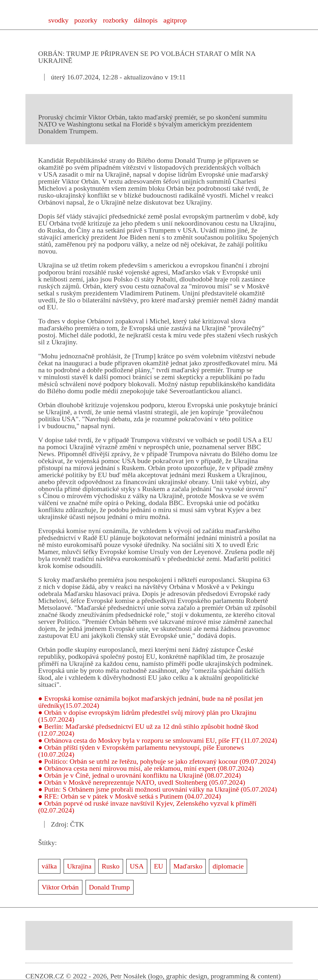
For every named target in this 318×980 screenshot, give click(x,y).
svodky (59, 20)
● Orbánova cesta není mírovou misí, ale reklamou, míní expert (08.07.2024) (146, 768)
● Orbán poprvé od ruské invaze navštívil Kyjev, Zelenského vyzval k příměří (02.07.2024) (147, 807)
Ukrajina (79, 866)
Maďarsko (188, 866)
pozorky (86, 20)
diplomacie (228, 866)
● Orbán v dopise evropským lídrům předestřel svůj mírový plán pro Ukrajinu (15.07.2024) (147, 716)
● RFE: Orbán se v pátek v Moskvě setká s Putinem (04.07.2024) (130, 796)
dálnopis (146, 20)
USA (137, 866)
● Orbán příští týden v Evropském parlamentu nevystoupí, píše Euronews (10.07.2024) (141, 751)
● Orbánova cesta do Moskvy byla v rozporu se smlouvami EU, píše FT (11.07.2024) (158, 740)
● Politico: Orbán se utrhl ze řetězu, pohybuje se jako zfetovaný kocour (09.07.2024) (157, 761)
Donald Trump (110, 887)
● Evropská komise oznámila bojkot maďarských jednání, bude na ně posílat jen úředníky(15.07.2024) (151, 702)
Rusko (111, 866)
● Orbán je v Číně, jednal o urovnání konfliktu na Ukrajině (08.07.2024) (140, 775)
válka (49, 866)
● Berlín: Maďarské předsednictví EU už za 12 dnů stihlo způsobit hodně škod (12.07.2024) (148, 730)
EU (159, 866)
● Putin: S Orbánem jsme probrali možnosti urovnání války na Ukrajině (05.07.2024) (158, 789)
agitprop (175, 20)
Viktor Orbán (60, 887)
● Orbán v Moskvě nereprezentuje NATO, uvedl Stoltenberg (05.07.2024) (142, 782)
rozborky (116, 20)
